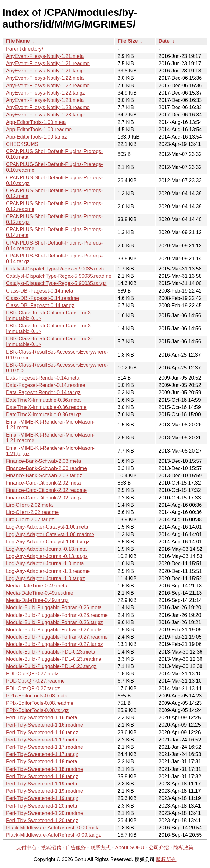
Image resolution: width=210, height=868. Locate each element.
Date (164, 41)
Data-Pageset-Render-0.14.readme (46, 385)
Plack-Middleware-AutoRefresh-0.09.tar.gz (54, 835)
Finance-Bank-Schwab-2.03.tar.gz (44, 476)
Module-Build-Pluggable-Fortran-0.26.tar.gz (54, 622)
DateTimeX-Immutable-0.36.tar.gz (44, 415)
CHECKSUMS (22, 144)
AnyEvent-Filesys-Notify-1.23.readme (48, 107)
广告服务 (76, 848)
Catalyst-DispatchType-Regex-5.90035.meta (56, 269)
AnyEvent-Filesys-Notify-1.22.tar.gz (45, 93)
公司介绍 (159, 848)
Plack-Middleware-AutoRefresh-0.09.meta (53, 828)
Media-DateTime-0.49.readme (40, 593)
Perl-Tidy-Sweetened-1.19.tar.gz (42, 798)
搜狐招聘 (51, 848)
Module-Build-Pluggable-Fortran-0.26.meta (54, 608)
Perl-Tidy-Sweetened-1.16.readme (45, 725)
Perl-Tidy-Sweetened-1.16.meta (42, 718)
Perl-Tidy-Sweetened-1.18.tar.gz (42, 776)
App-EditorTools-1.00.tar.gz (36, 137)
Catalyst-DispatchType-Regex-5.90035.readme (59, 276)
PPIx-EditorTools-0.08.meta (37, 696)
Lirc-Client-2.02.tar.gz (30, 520)
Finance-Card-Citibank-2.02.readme (46, 490)
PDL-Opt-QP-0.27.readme (35, 681)
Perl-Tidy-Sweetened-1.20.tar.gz (42, 820)
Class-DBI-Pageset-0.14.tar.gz (40, 305)
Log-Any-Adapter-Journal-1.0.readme (48, 571)
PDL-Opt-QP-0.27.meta (32, 674)
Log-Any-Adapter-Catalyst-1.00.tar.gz (48, 542)
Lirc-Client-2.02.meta (30, 505)
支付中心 (27, 848)
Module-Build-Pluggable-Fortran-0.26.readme (57, 615)
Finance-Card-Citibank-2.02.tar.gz (44, 498)
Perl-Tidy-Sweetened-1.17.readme (45, 747)
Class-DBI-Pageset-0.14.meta (40, 291)
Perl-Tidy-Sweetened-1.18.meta (42, 762)
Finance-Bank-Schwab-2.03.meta (43, 461)
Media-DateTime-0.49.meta (37, 586)
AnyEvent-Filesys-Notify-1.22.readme (48, 86)
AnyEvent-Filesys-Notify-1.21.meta (45, 56)
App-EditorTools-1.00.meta (36, 122)
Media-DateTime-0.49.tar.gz (37, 600)
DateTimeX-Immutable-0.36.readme (46, 407)
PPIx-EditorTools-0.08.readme (40, 703)
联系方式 (100, 848)
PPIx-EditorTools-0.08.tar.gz (37, 710)
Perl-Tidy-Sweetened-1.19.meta (42, 784)
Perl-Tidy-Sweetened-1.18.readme (45, 769)
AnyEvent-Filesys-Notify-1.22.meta (45, 78)
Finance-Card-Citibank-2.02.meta (43, 483)
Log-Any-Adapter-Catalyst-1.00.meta (47, 527)
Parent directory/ (24, 49)
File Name (18, 41)
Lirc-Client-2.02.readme (32, 512)
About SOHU (129, 848)
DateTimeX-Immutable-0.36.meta (43, 400)
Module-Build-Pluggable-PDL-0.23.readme (54, 659)
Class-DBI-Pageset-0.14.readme (42, 298)
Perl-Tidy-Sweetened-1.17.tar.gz (42, 754)
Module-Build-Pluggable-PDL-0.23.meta (51, 652)
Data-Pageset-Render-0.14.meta (43, 378)
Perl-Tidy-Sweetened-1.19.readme (45, 791)
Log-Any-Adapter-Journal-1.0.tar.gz (45, 578)
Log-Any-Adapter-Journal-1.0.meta (45, 564)
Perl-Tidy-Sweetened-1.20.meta (42, 806)
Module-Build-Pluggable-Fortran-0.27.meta (54, 630)
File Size (128, 41)
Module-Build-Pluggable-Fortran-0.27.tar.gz (54, 644)
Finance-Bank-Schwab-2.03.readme (46, 468)
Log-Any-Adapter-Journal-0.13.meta (46, 549)
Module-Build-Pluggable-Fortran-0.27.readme (57, 637)
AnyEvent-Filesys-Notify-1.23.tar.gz (45, 115)
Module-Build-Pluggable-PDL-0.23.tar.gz (51, 666)
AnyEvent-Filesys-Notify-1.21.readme (48, 63)
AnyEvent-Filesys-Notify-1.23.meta (45, 100)
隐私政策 (183, 848)
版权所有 (166, 859)
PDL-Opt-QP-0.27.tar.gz (33, 688)
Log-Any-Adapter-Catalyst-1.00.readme (50, 534)
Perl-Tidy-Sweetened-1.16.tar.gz (42, 732)
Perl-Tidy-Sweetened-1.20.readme (45, 813)
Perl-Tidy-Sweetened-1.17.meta (42, 740)
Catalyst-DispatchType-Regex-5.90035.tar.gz (56, 283)
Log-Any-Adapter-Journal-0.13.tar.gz (47, 556)
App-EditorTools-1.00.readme (39, 130)
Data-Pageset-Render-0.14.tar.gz (43, 392)
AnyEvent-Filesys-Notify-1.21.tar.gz (45, 71)
